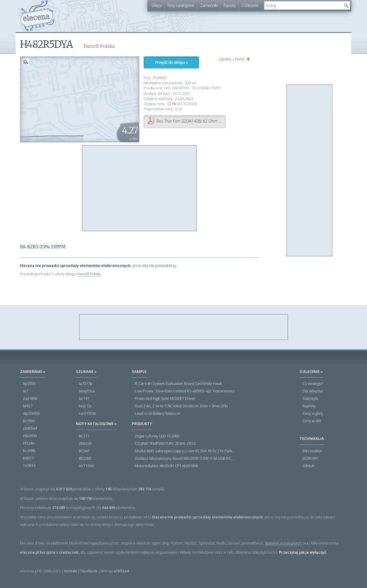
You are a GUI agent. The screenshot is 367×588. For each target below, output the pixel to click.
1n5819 (29, 466)
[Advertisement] (140, 188)
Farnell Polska (89, 274)
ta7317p (86, 384)
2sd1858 (30, 399)
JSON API (310, 459)
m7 (26, 391)
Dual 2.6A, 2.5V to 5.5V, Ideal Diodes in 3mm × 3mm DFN (181, 406)
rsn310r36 (87, 414)
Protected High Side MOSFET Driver (165, 399)
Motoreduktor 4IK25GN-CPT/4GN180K (166, 466)
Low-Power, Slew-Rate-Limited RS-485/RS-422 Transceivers (185, 391)
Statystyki (310, 399)
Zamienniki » (33, 371)
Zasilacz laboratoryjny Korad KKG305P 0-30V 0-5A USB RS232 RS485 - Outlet (185, 459)
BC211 (84, 436)
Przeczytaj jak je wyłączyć (302, 552)
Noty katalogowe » (96, 424)
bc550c (29, 421)
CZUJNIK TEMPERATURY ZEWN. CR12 (165, 444)
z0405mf (30, 428)
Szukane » (86, 371)
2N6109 (85, 444)
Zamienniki (209, 5)
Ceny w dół (312, 421)
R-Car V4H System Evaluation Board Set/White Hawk (178, 384)
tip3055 (29, 384)
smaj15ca (87, 391)
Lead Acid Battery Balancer (158, 414)
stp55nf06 (31, 414)
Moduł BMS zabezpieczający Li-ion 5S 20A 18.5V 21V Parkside (185, 451)
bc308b (29, 451)
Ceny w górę (313, 414)
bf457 (28, 406)
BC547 (84, 451)
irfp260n (30, 436)
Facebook (89, 571)
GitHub (309, 466)
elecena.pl (37, 16)
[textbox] (303, 5)
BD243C (85, 459)
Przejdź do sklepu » (171, 62)
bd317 (28, 458)
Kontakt (71, 571)
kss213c (85, 406)
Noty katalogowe (181, 5)
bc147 (84, 399)
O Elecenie (250, 5)
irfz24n (29, 443)
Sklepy (156, 5)
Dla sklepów (313, 391)
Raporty (230, 5)
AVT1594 (86, 466)
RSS (26, 62)
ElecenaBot (312, 451)
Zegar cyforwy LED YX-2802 (157, 436)
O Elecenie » (311, 371)
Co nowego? (313, 384)
